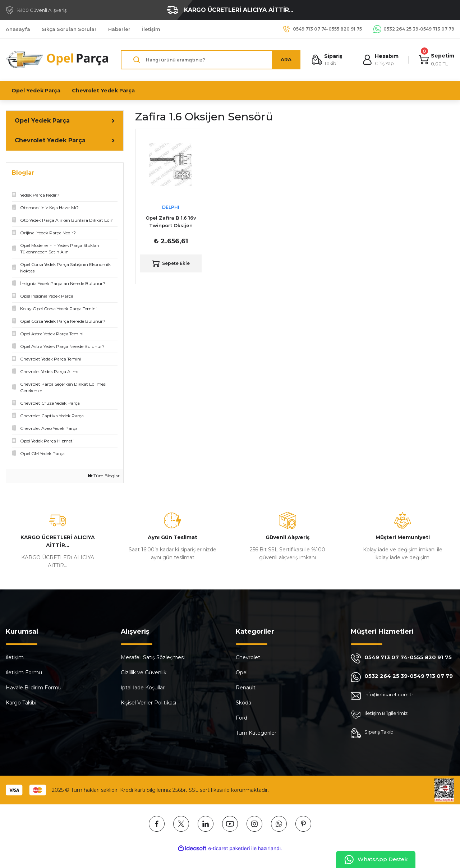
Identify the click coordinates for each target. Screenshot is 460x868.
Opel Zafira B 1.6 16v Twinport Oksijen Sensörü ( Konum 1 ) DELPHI (171, 222)
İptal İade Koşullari (143, 688)
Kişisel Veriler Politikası (148, 703)
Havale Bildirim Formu (34, 688)
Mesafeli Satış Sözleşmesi (153, 657)
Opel (242, 672)
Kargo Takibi (21, 703)
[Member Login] (379, 60)
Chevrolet (248, 657)
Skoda (243, 703)
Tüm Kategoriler (256, 733)
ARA (284, 60)
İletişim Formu (24, 672)
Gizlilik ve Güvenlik (144, 672)
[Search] (210, 60)
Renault (246, 688)
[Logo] (57, 60)
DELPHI (171, 207)
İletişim (15, 657)
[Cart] (436, 60)
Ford (241, 718)
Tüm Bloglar (104, 476)
